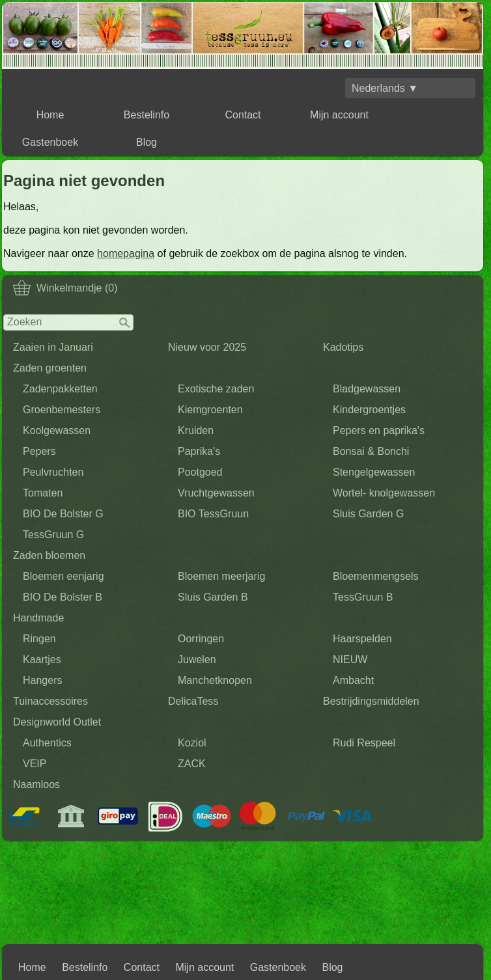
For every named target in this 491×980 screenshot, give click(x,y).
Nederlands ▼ (385, 88)
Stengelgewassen (374, 472)
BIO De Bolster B (63, 597)
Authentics (47, 743)
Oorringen (201, 639)
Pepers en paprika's (379, 430)
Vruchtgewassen (216, 493)
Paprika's (199, 451)
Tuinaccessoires (50, 701)
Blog (147, 142)
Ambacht (353, 680)
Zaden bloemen (49, 555)
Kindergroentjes (369, 410)
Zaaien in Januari (53, 347)
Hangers (42, 680)
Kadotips (343, 347)
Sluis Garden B (213, 597)
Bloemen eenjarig (63, 576)
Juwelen (197, 660)
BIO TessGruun (213, 514)
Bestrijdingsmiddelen (371, 701)
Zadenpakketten (60, 389)
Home (50, 115)
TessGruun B (363, 597)
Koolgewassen (57, 430)
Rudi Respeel (364, 743)
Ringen (39, 639)
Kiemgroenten (210, 410)
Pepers (39, 451)
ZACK (192, 764)
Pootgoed (200, 472)
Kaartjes (42, 660)
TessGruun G (53, 535)
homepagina (126, 253)
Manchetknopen (215, 680)
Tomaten (43, 493)
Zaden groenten (50, 368)
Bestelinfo (147, 115)
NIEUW (350, 660)
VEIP (35, 764)
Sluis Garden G (368, 514)
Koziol (192, 743)
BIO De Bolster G (63, 514)
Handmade (38, 618)
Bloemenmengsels (376, 576)
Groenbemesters (62, 410)
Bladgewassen (367, 389)
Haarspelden (362, 639)
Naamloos (36, 784)
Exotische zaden (216, 389)
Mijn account (339, 115)
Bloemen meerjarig (221, 576)
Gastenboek (50, 142)
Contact (243, 115)
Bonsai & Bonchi (371, 451)
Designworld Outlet (57, 722)
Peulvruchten (53, 472)
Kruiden (196, 430)
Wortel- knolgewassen (384, 493)
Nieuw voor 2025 (207, 347)
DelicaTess (193, 701)
